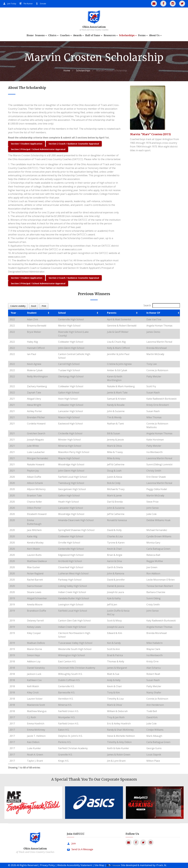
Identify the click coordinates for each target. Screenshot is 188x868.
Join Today (12, 4)
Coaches (65, 35)
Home (30, 35)
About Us (154, 35)
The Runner (28, 4)
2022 (12, 319)
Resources (110, 35)
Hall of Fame (93, 35)
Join (74, 843)
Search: (162, 305)
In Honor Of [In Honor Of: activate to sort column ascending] (153, 313)
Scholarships (127, 35)
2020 (12, 477)
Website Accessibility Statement (75, 865)
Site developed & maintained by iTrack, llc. (144, 865)
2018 (12, 661)
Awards (77, 35)
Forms (142, 35)
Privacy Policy (47, 865)
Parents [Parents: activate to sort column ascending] (112, 313)
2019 (12, 598)
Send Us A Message (82, 849)
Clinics (52, 35)
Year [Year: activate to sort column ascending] (13, 313)
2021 (12, 399)
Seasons (40, 35)
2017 (12, 717)
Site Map (99, 865)
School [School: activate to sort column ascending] (62, 313)
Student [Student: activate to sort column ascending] (32, 313)
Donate (43, 4)
